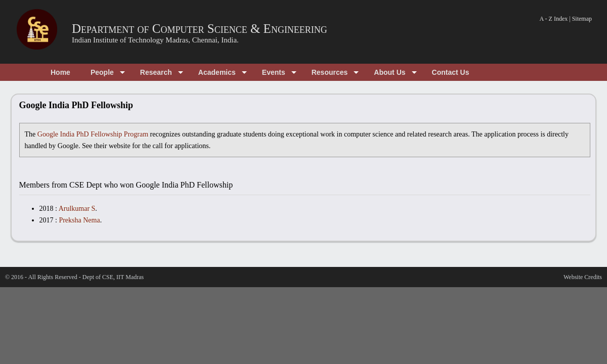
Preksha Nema (79, 220)
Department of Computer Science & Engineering (200, 29)
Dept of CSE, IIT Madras (113, 277)
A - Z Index (554, 19)
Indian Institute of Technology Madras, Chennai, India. (155, 40)
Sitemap (582, 19)
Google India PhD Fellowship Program (93, 134)
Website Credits (583, 277)
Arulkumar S (77, 209)
